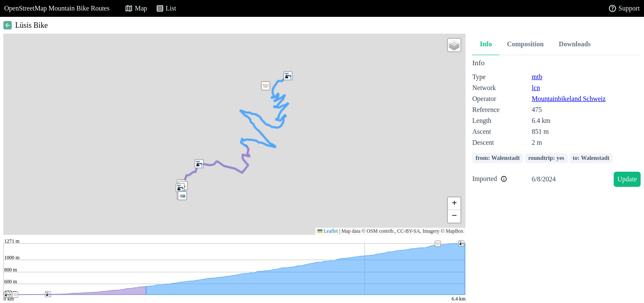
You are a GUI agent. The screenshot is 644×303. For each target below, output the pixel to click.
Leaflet (328, 231)
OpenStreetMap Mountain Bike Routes (57, 8)
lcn (536, 88)
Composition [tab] (525, 44)
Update (627, 179)
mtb (537, 77)
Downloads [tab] (575, 44)
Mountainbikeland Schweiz (569, 99)
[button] (266, 86)
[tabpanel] (556, 124)
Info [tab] (486, 44)
